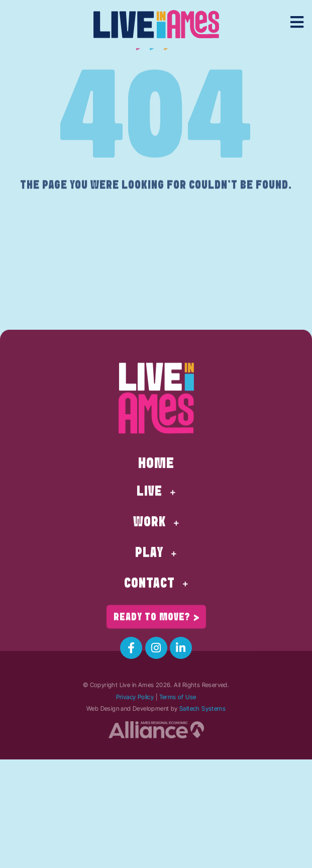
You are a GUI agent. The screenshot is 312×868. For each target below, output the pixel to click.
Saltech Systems (202, 708)
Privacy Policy (135, 697)
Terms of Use (178, 697)
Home (156, 508)
